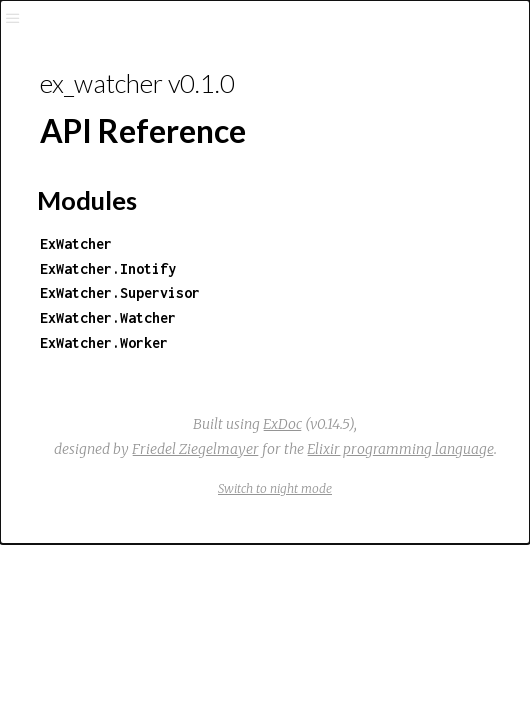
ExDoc (282, 424)
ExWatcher (76, 243)
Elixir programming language (400, 449)
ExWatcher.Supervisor (120, 292)
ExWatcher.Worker (104, 342)
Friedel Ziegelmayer (195, 449)
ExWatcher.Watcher (108, 317)
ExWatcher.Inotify (108, 268)
